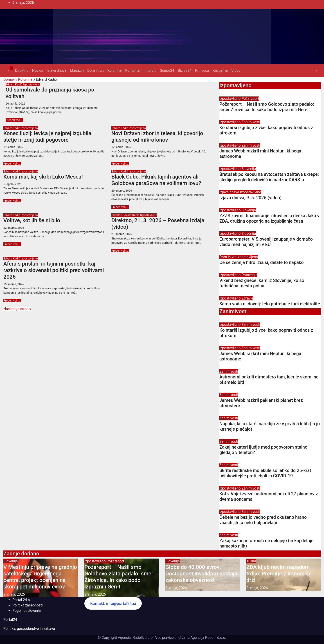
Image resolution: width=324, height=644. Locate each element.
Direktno (22, 70)
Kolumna (114, 70)
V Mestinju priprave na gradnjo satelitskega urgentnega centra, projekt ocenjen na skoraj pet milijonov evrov (40, 577)
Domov (9, 79)
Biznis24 (185, 70)
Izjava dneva (56, 70)
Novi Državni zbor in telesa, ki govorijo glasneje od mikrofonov (157, 137)
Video (236, 70)
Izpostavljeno (31, 84)
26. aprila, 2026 (15, 104)
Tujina (251, 561)
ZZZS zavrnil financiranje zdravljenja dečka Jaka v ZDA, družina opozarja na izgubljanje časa (269, 218)
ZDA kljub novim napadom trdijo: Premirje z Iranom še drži (279, 574)
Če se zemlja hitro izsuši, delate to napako (262, 262)
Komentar (133, 70)
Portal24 (10, 620)
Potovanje (249, 275)
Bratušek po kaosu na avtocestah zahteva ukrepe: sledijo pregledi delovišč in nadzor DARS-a (269, 177)
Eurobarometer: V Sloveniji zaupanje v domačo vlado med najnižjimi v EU (266, 242)
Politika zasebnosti (28, 605)
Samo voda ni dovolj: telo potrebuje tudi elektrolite (270, 304)
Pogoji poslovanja (27, 611)
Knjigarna (220, 70)
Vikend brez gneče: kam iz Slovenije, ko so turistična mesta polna (262, 283)
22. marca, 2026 (14, 228)
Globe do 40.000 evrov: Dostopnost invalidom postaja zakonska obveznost (201, 574)
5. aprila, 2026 (12, 184)
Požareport (250, 99)
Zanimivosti (251, 122)
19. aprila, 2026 (13, 147)
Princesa (202, 70)
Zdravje (247, 298)
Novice (38, 70)
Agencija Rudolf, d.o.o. (208, 638)
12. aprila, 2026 (121, 147)
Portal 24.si (21, 600)
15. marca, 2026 (14, 284)
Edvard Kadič (14, 84)
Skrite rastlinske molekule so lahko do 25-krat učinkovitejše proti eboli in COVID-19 (265, 473)
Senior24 (167, 70)
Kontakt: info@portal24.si (113, 603)
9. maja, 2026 (14, 594)
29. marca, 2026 (122, 191)
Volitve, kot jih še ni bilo (32, 220)
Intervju (150, 70)
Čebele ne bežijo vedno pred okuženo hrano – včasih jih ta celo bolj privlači (265, 520)
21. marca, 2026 (122, 234)
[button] (8, 70)
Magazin (77, 70)
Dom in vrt (96, 70)
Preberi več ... (14, 120)
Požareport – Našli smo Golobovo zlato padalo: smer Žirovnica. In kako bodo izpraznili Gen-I (267, 107)
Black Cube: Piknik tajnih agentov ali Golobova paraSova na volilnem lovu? (156, 180)
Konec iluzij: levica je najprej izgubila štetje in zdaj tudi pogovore (47, 137)
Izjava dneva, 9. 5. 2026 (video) (250, 198)
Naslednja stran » (17, 309)
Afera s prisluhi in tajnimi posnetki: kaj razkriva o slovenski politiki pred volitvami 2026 (54, 270)
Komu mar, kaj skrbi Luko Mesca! (43, 177)
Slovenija (249, 169)
